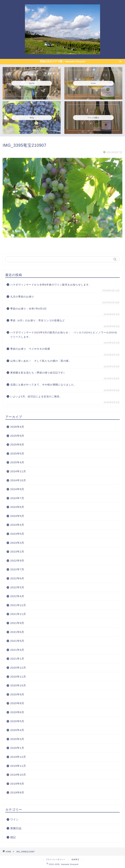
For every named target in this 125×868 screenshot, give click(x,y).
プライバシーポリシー (56, 859)
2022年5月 (17, 587)
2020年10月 (18, 685)
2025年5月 (17, 453)
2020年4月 (17, 730)
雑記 (13, 837)
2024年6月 (17, 507)
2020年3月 (17, 739)
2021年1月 (17, 659)
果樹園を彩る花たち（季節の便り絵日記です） (38, 373)
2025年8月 (17, 444)
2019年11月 (18, 766)
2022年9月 (17, 561)
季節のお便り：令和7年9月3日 (28, 309)
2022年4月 (17, 596)
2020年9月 (17, 694)
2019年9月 (17, 784)
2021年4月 (17, 650)
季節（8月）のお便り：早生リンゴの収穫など (38, 321)
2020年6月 (17, 712)
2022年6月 (17, 578)
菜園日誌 (16, 828)
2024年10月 (18, 480)
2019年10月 (18, 775)
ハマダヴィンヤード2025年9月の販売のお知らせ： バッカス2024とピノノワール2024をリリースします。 (64, 335)
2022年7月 (17, 569)
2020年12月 (18, 668)
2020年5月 (17, 721)
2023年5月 (17, 534)
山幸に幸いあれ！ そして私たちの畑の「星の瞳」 (41, 361)
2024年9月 (17, 489)
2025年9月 (17, 436)
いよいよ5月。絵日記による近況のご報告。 (36, 397)
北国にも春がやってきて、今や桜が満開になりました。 (43, 385)
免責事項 (75, 859)
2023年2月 (17, 552)
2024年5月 (17, 516)
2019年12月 (18, 757)
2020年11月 (18, 677)
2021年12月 (18, 605)
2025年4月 (17, 462)
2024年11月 (18, 471)
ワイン (14, 819)
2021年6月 (17, 632)
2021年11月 (18, 614)
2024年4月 (17, 525)
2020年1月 (17, 748)
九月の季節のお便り (24, 297)
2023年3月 (17, 543)
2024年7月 (17, 498)
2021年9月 (17, 623)
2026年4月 (17, 427)
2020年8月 (17, 703)
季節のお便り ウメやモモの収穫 (30, 349)
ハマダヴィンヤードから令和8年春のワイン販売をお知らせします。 (51, 285)
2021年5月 (17, 641)
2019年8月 (17, 792)
